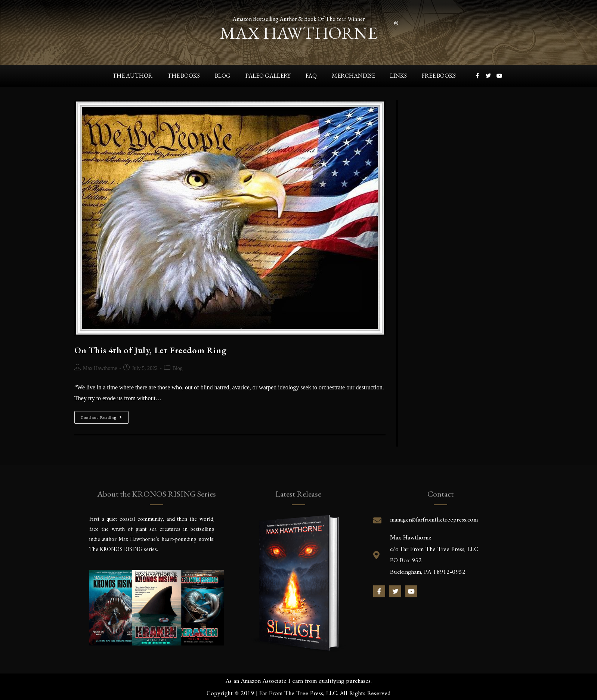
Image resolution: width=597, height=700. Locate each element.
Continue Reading (105, 415)
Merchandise (353, 76)
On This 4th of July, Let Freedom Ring (150, 350)
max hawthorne (298, 32)
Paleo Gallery (268, 76)
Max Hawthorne (100, 368)
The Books (184, 76)
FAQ (311, 76)
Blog (223, 76)
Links (398, 76)
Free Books (439, 76)
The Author (132, 76)
